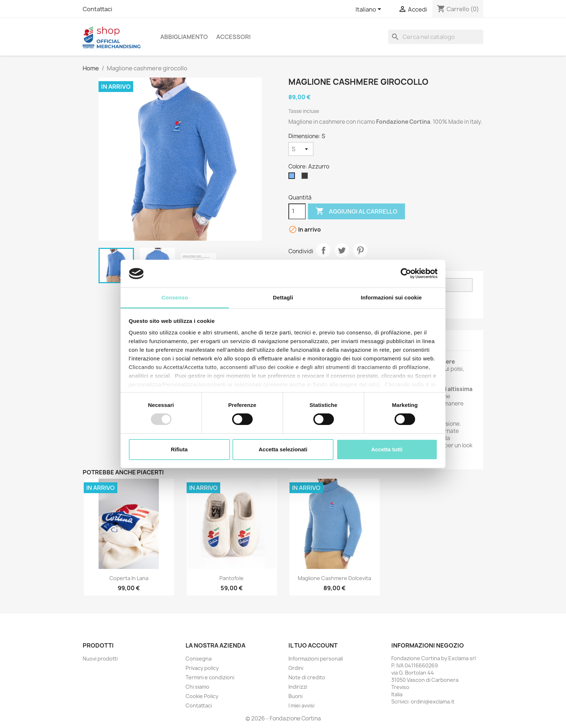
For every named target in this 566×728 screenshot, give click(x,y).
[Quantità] (297, 211)
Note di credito (307, 677)
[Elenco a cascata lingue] (370, 10)
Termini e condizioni (210, 677)
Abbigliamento (184, 37)
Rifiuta (179, 449)
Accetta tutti (387, 449)
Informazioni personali (316, 659)
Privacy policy (202, 668)
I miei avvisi (301, 705)
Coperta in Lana (129, 578)
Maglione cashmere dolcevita (334, 578)
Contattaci (97, 9)
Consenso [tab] (175, 297)
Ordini (296, 668)
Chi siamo (197, 687)
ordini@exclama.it (433, 701)
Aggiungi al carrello (356, 211)
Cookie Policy (202, 696)
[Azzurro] (293, 177)
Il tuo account (313, 645)
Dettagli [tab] (283, 297)
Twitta (342, 250)
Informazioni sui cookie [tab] (391, 297)
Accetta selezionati (283, 449)
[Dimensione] (301, 149)
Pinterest (360, 250)
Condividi (323, 250)
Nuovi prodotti (100, 659)
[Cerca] (436, 37)
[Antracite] (306, 177)
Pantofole (232, 578)
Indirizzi (298, 687)
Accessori (233, 37)
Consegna (199, 659)
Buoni (295, 696)
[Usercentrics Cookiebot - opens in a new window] (406, 273)
